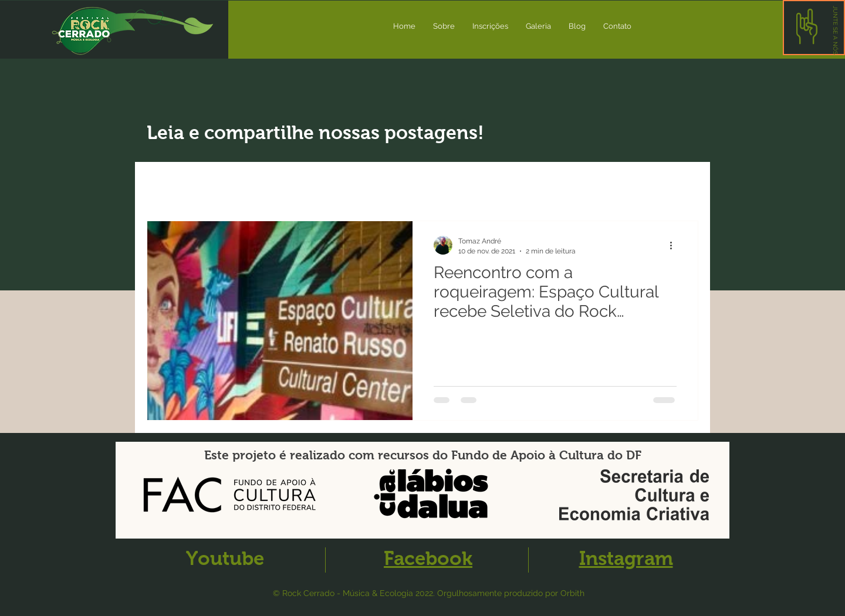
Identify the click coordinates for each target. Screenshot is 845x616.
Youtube (225, 558)
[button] (835, 30)
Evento (348, 185)
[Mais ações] (675, 245)
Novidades (231, 185)
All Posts (165, 185)
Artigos (294, 185)
